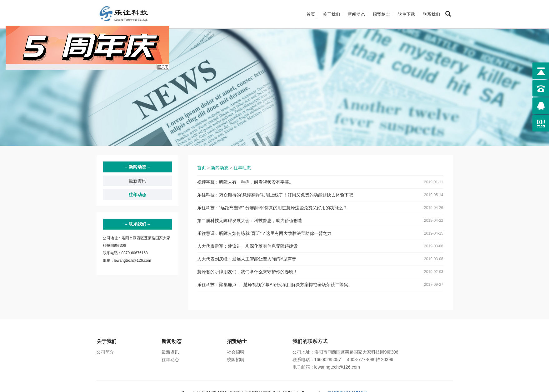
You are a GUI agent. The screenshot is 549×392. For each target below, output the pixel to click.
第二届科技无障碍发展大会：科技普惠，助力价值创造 (250, 221)
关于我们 (332, 14)
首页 (311, 14)
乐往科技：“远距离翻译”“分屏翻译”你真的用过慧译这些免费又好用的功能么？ (272, 208)
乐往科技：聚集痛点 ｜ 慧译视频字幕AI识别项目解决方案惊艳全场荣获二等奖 (273, 285)
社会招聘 (236, 352)
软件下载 (407, 14)
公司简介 (105, 352)
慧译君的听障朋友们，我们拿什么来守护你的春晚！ (247, 272)
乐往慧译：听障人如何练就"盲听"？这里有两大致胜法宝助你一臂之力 (264, 233)
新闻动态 (357, 14)
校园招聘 (236, 360)
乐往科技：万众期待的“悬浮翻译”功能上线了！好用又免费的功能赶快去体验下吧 (275, 195)
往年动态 (137, 195)
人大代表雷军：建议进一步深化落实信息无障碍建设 (247, 246)
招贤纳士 (382, 14)
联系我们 (432, 14)
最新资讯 (137, 181)
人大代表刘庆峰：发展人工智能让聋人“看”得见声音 (247, 259)
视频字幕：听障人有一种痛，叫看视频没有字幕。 (245, 182)
